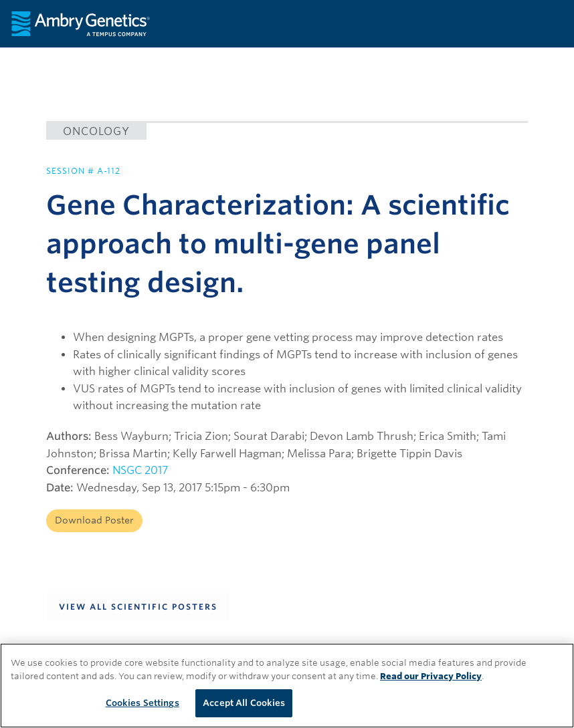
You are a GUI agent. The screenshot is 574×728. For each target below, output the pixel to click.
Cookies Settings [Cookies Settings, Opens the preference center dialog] (142, 703)
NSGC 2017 (140, 470)
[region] (287, 686)
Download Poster (94, 520)
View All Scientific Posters (138, 607)
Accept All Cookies (244, 703)
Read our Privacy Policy (431, 676)
